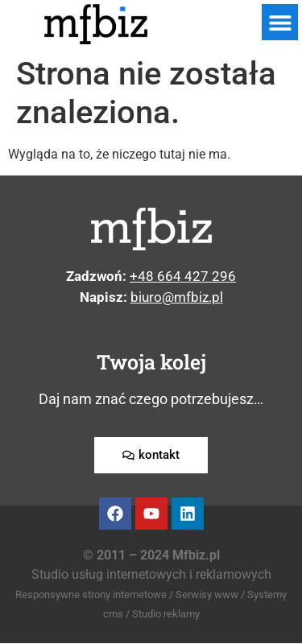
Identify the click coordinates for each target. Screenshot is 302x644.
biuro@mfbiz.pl (177, 297)
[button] (280, 22)
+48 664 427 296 (183, 276)
